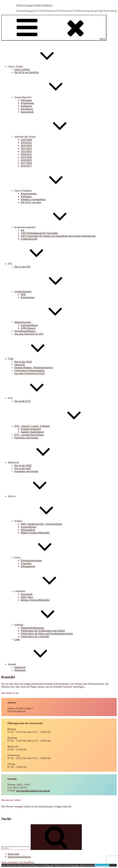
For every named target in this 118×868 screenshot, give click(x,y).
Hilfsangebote (28, 530)
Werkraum (26, 196)
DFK (23, 294)
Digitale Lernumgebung (33, 199)
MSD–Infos (27, 597)
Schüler (42, 521)
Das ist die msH (22, 468)
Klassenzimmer (29, 194)
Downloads (27, 594)
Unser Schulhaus (47, 191)
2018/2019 (26, 160)
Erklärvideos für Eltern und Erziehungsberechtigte (47, 634)
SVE (34, 398)
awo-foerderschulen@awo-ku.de (33, 790)
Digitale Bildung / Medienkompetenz (34, 367)
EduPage (43, 625)
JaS (22, 230)
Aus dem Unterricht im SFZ (29, 334)
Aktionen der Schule (49, 137)
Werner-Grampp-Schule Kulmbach (34, 5)
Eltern (42, 558)
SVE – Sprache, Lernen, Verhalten (56, 426)
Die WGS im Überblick (26, 72)
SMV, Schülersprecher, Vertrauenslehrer (41, 524)
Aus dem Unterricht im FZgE (29, 373)
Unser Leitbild (22, 69)
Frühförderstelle (29, 239)
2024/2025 (26, 142)
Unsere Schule (40, 67)
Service (36, 496)
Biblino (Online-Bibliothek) (35, 533)
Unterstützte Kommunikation (29, 370)
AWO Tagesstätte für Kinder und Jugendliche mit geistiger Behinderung (58, 236)
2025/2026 (26, 140)
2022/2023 (26, 148)
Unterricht (20, 365)
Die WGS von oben (31, 202)
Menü (54, 28)
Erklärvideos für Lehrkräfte (35, 636)
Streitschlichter (29, 527)
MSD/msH (38, 463)
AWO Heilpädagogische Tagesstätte (39, 233)
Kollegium (26, 106)
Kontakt (36, 664)
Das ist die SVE (22, 401)
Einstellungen (102, 865)
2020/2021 (26, 154)
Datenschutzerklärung (19, 857)
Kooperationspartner (49, 227)
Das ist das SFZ (22, 267)
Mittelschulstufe (47, 322)
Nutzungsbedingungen (32, 628)
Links (17, 639)
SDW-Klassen (28, 328)
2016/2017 (26, 166)
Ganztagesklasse (29, 325)
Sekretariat (26, 100)
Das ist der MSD (23, 465)
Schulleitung (27, 103)
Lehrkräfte (44, 591)
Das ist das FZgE (23, 362)
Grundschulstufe (47, 292)
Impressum (14, 854)
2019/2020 (26, 157)
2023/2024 (26, 145)
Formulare (26, 563)
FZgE (35, 359)
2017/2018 (26, 163)
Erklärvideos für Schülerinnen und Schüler (43, 631)
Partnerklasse (28, 297)
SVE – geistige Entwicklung (29, 435)
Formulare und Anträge (26, 438)
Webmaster (20, 670)
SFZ (34, 264)
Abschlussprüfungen (25, 331)
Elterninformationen (31, 560)
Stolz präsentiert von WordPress (18, 862)
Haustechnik (27, 112)
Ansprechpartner (47, 97)
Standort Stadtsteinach (32, 432)
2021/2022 (26, 151)
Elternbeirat (27, 109)
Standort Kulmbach (31, 429)
